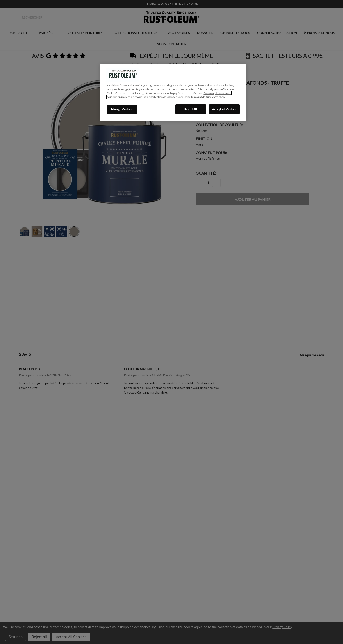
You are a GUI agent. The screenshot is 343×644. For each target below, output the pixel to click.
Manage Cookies (122, 109)
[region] (173, 93)
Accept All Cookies (224, 109)
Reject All (191, 109)
